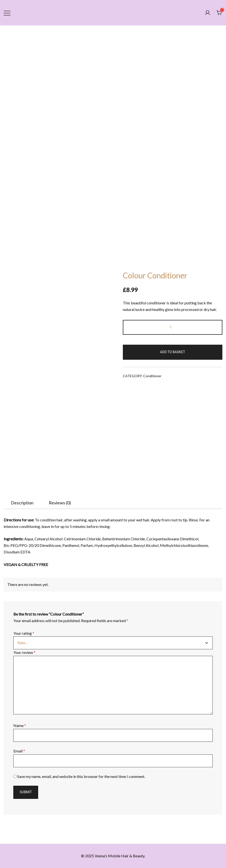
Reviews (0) (60, 503)
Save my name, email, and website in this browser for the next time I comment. (81, 776)
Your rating (24, 633)
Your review (24, 652)
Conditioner (152, 376)
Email (19, 751)
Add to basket (172, 352)
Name (20, 725)
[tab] (22, 503)
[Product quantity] (173, 327)
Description (22, 503)
